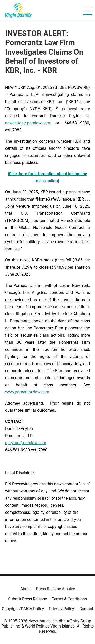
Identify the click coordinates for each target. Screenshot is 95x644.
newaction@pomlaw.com (28, 123)
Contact (86, 609)
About (26, 589)
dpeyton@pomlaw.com (26, 443)
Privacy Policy (62, 609)
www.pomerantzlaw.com (27, 392)
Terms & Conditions (69, 599)
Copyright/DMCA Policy (23, 609)
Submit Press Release (27, 599)
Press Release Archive (55, 589)
